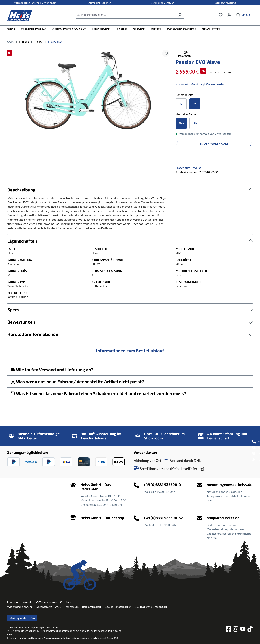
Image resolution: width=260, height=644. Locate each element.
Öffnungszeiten (46, 602)
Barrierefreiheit (92, 607)
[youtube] (243, 629)
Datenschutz (44, 607)
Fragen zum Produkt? (189, 168)
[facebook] (228, 629)
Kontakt (28, 602)
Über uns (13, 602)
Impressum (72, 607)
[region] (88, 90)
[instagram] (236, 629)
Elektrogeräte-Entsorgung (151, 607)
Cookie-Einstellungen (118, 607)
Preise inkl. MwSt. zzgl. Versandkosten (201, 84)
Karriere (66, 602)
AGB (58, 607)
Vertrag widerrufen (22, 618)
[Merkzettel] (221, 15)
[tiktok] (250, 629)
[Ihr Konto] (229, 15)
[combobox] (126, 15)
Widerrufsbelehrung (20, 607)
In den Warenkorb (214, 143)
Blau (181, 123)
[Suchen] (180, 15)
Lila (195, 123)
